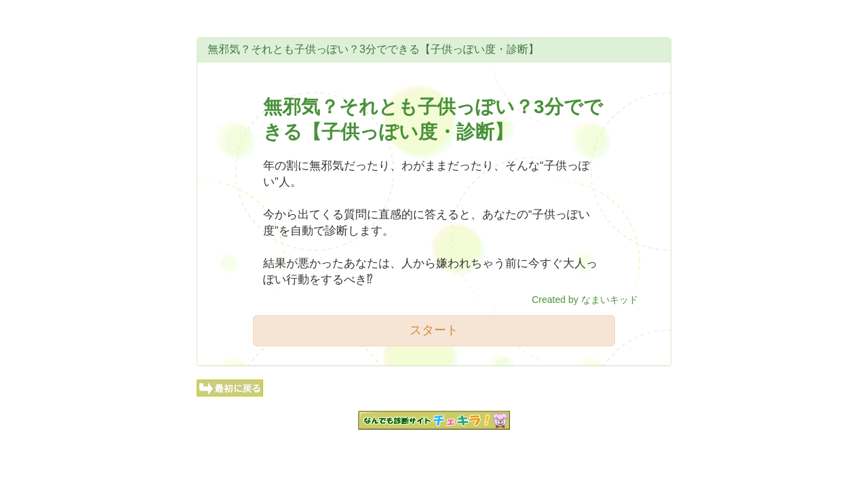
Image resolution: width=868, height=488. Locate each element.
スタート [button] (434, 330)
